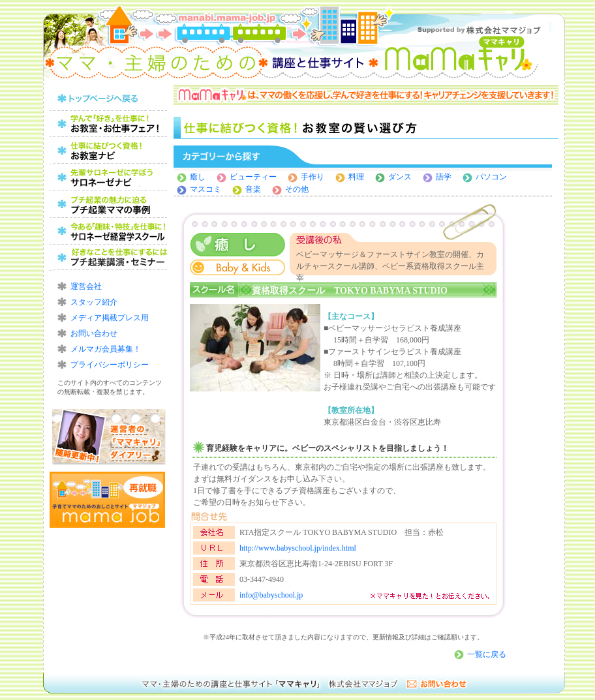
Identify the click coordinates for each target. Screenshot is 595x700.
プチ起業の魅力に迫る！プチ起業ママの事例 (108, 205)
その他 (297, 189)
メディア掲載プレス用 (110, 318)
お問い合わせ (94, 333)
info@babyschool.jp (271, 595)
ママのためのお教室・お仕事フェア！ (108, 124)
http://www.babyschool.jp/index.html (298, 548)
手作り (313, 177)
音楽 (253, 189)
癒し (198, 177)
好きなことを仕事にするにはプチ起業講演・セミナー (108, 258)
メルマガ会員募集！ (106, 349)
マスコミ (206, 189)
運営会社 (86, 286)
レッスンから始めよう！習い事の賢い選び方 (108, 178)
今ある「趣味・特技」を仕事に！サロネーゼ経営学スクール (108, 231)
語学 (444, 177)
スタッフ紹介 (94, 302)
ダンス (404, 177)
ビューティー (253, 177)
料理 (356, 177)
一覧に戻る (487, 654)
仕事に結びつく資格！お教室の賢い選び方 (108, 151)
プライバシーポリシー (110, 365)
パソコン (491, 177)
